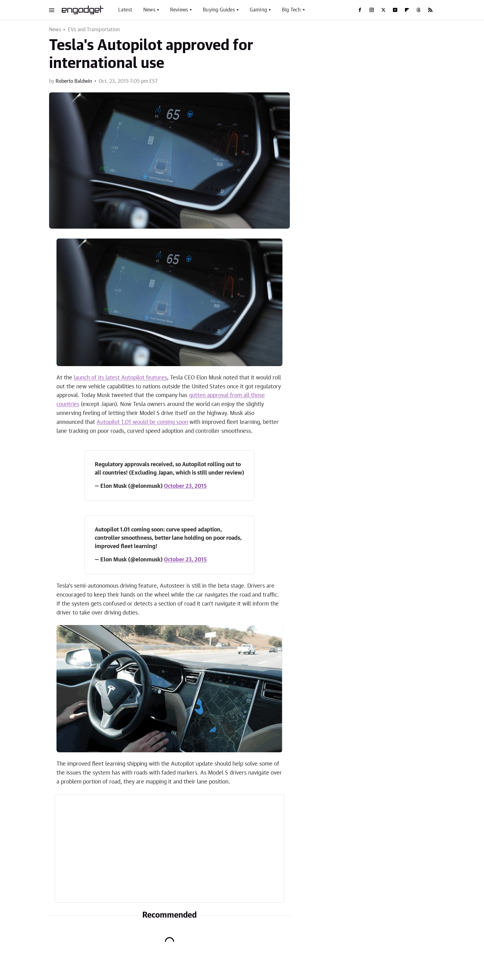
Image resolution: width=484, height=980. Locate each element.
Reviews (179, 10)
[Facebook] (360, 10)
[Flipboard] (407, 10)
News (149, 10)
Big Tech (291, 10)
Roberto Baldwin (74, 81)
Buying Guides (219, 10)
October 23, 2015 (185, 486)
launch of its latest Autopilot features (120, 378)
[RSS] (430, 10)
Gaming (258, 10)
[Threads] (419, 10)
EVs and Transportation (94, 30)
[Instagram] (372, 10)
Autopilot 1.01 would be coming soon (142, 422)
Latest (125, 10)
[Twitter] (383, 10)
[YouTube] (395, 10)
